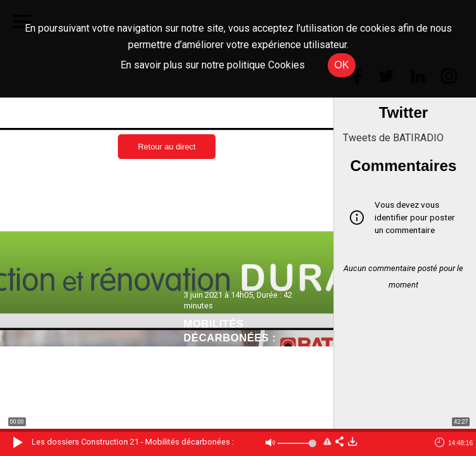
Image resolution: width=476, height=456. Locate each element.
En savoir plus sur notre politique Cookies (213, 65)
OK (341, 65)
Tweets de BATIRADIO (393, 138)
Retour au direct (166, 147)
